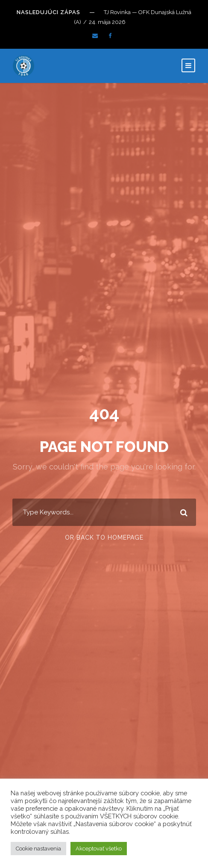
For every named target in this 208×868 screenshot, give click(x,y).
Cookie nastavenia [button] (38, 849)
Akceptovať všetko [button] (99, 849)
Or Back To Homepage (104, 537)
